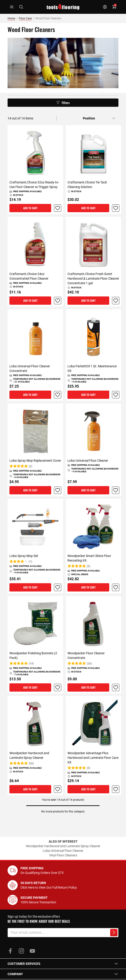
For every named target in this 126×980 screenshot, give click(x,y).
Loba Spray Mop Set (24, 556)
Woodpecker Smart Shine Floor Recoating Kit (89, 558)
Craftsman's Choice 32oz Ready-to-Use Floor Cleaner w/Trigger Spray (34, 185)
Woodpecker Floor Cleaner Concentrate (86, 655)
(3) (88, 566)
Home (11, 18)
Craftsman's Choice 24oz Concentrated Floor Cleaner (29, 276)
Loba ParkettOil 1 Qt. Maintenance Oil (92, 368)
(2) (30, 466)
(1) (30, 562)
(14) (31, 663)
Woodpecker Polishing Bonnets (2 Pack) (33, 655)
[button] (57, 208)
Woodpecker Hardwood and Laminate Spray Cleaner (29, 755)
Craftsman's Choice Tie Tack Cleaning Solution (87, 185)
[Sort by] (99, 118)
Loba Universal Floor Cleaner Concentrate (30, 368)
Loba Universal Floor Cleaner (88, 460)
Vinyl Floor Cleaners (63, 855)
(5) (88, 768)
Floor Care (25, 18)
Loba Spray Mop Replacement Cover (35, 460)
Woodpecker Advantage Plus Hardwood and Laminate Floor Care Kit (93, 758)
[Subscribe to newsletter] (114, 933)
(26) (89, 663)
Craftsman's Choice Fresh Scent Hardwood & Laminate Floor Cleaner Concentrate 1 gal (93, 278)
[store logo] (63, 7)
